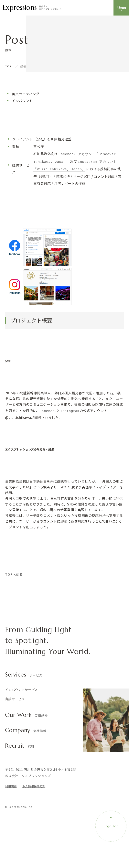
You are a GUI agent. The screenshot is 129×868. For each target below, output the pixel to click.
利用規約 (11, 784)
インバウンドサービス (21, 688)
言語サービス (15, 697)
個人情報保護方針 (34, 784)
